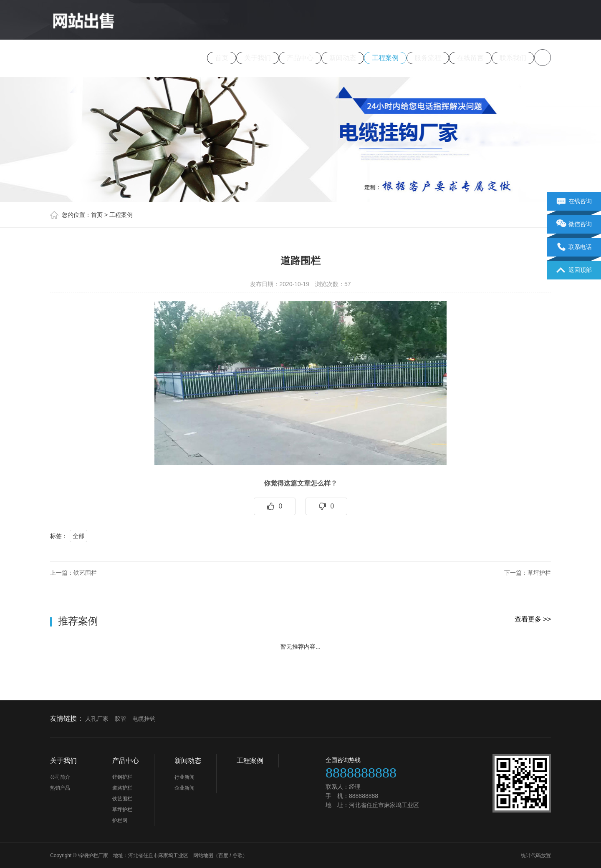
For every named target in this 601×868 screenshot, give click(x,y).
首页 (222, 58)
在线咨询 (574, 201)
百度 (223, 855)
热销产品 (60, 788)
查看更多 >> (533, 619)
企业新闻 (184, 788)
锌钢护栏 (122, 777)
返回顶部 (574, 270)
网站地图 (203, 855)
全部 (78, 536)
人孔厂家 (97, 719)
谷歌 (237, 855)
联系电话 (574, 247)
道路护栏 (122, 788)
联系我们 (513, 58)
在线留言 (470, 58)
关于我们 (258, 58)
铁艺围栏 (85, 573)
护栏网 (120, 820)
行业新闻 (184, 777)
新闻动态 (343, 58)
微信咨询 (574, 224)
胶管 (121, 719)
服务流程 (428, 58)
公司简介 (60, 777)
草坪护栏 (539, 573)
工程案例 (385, 58)
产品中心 (300, 58)
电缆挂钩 (144, 719)
